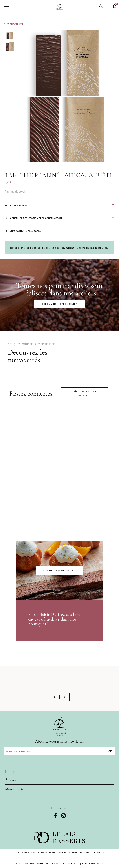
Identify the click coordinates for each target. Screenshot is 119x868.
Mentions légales (61, 864)
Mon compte (14, 789)
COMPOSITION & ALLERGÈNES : (26, 231)
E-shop (10, 772)
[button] (59, 204)
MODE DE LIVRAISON (16, 205)
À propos (12, 780)
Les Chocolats (14, 24)
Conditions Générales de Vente (32, 864)
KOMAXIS (99, 853)
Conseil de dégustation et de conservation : (36, 218)
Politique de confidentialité (88, 864)
